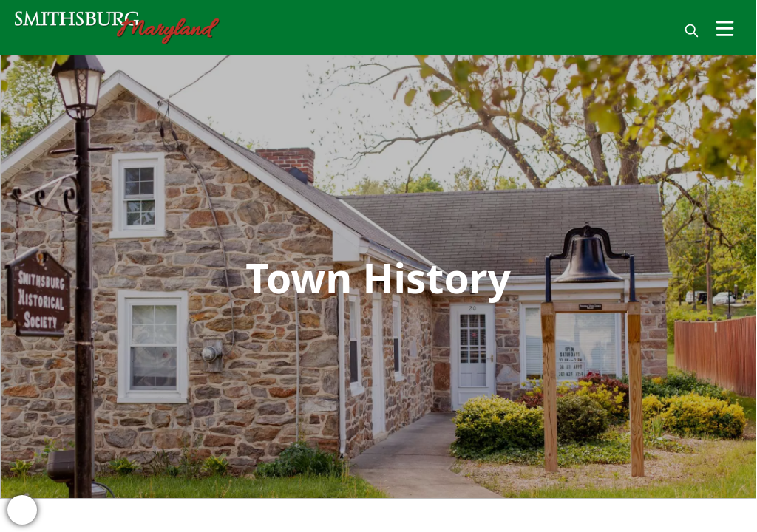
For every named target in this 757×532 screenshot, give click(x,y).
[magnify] (692, 31)
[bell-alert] (22, 510)
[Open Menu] (725, 28)
